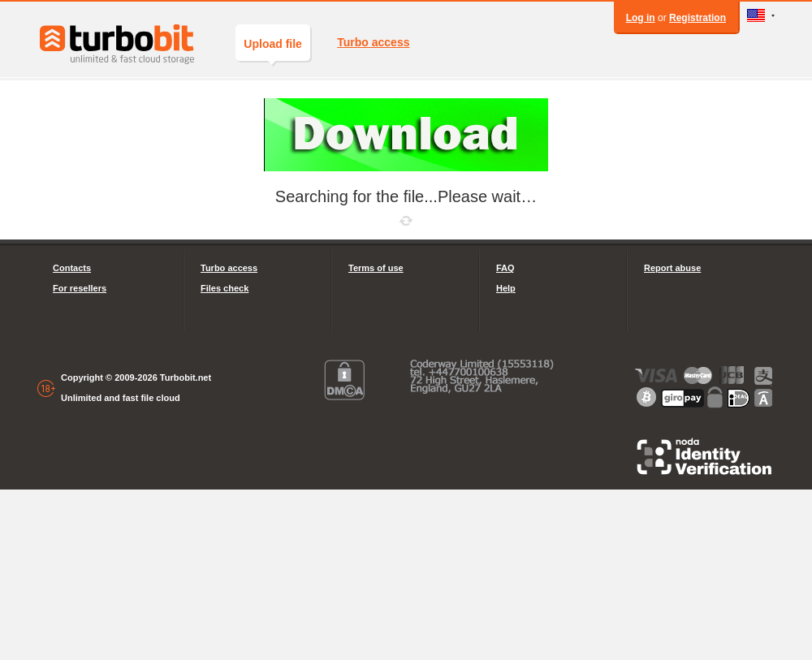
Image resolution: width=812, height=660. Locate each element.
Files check (225, 288)
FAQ (505, 268)
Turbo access (373, 42)
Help (506, 288)
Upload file (273, 49)
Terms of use (376, 268)
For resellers (80, 288)
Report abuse (672, 268)
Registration (698, 18)
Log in (641, 18)
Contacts (72, 268)
